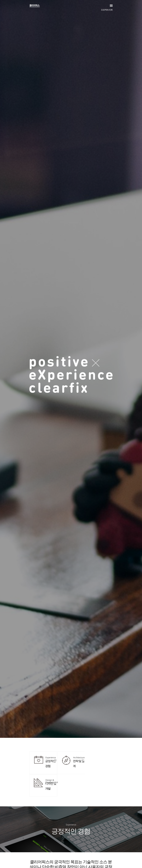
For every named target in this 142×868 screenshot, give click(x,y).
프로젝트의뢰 (107, 10)
